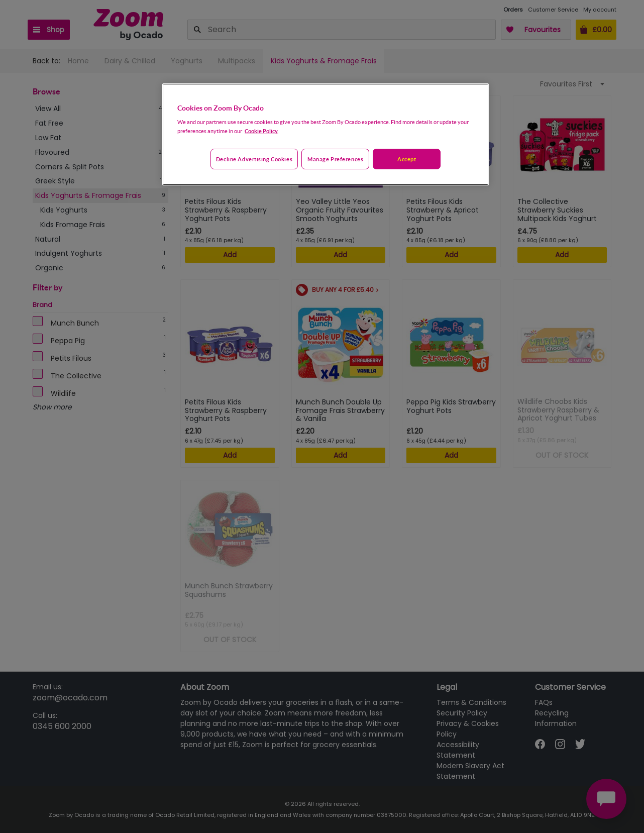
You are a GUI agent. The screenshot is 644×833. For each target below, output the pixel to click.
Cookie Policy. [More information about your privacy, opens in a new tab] (261, 131)
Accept (407, 159)
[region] (326, 135)
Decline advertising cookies (254, 159)
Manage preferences (335, 159)
